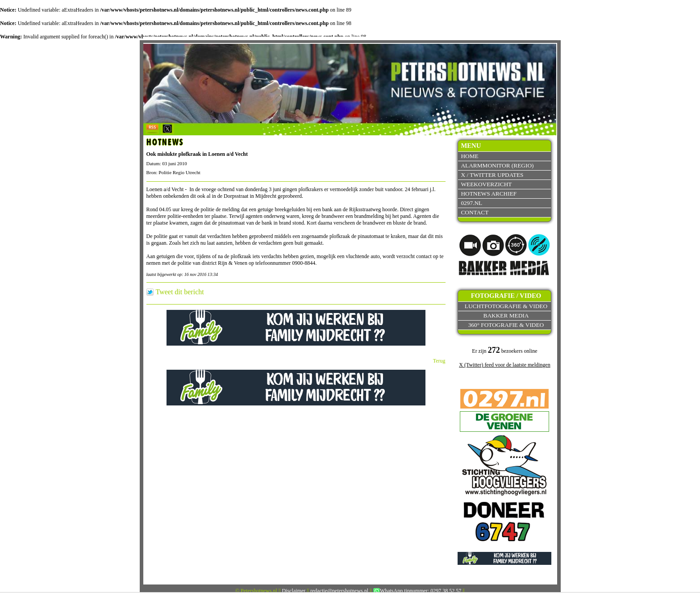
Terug (439, 361)
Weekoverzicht (486, 184)
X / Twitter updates (492, 175)
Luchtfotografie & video (506, 306)
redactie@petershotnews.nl (339, 591)
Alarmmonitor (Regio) (497, 165)
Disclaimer (294, 591)
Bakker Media (506, 315)
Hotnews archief (489, 194)
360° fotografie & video (506, 325)
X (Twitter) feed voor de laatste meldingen (504, 365)
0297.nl (471, 203)
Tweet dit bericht (180, 292)
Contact (475, 212)
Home (469, 156)
